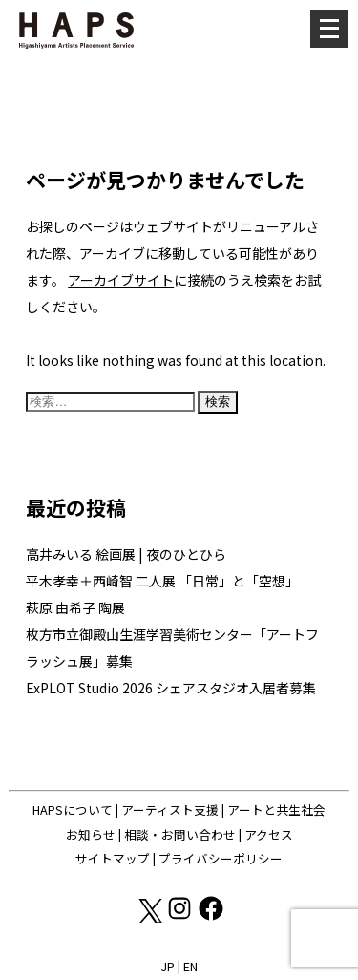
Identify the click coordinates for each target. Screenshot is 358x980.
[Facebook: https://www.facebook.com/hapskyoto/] (211, 917)
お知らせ (91, 834)
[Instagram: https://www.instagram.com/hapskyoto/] (181, 917)
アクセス (269, 834)
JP (168, 966)
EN (190, 966)
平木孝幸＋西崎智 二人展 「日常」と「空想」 (162, 581)
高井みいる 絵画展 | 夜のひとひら (126, 554)
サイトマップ (113, 858)
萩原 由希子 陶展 (75, 607)
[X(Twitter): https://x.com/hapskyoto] (149, 917)
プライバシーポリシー (221, 858)
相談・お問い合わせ (180, 834)
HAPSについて (73, 810)
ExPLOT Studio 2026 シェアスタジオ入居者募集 (171, 688)
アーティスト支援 (170, 810)
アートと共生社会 (276, 810)
